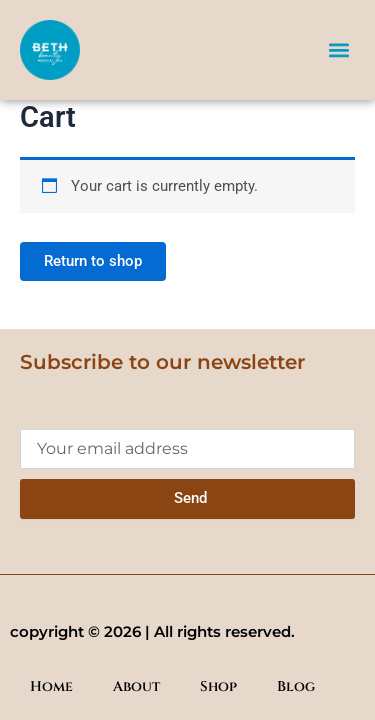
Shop (218, 686)
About (136, 686)
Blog (296, 686)
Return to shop (93, 261)
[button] (338, 49)
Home (51, 686)
